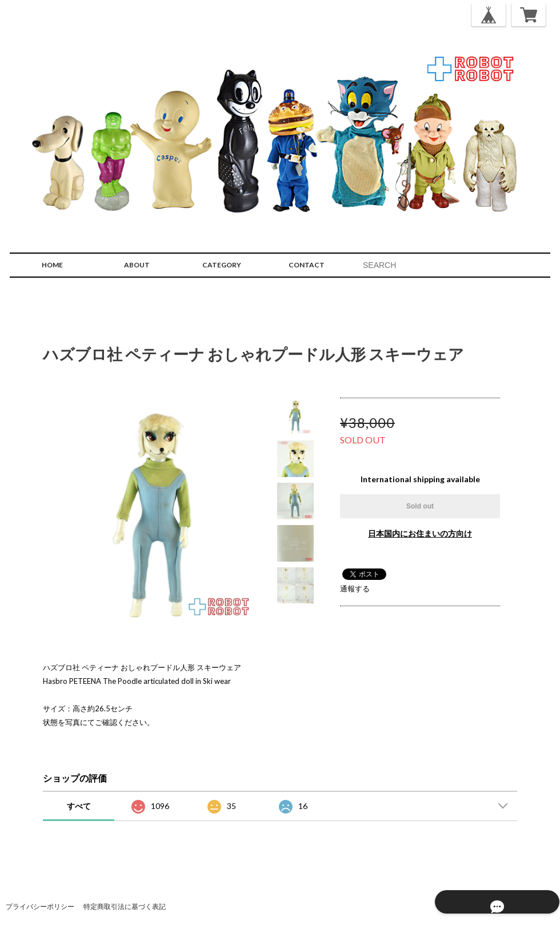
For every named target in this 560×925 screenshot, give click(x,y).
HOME (52, 265)
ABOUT (137, 265)
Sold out (420, 506)
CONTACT (307, 265)
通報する (355, 588)
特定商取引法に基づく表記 (125, 906)
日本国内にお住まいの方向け (420, 533)
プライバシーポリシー (40, 906)
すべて (79, 806)
